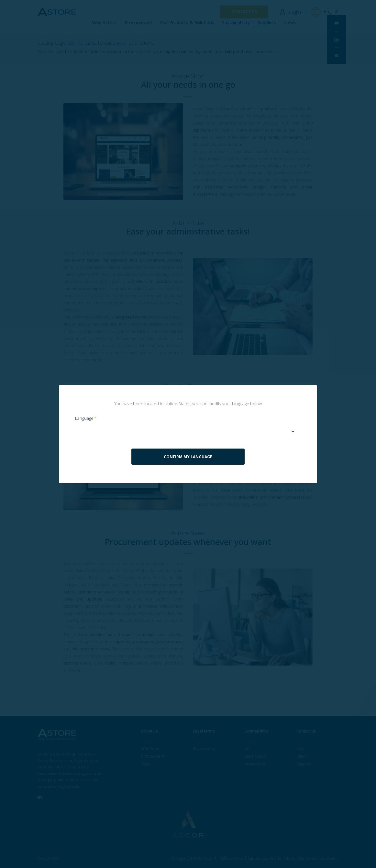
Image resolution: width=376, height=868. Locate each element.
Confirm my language (188, 457)
